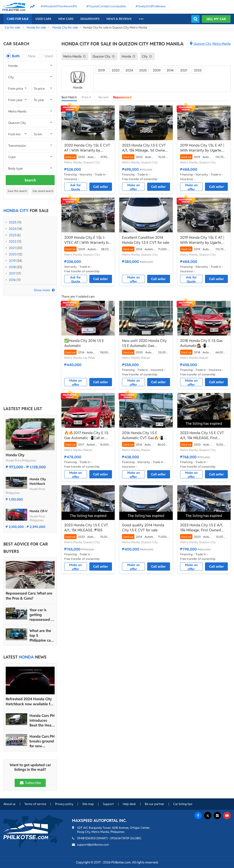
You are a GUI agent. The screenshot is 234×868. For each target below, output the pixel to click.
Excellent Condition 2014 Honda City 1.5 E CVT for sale (146, 240)
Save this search (17, 191)
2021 (12, 248)
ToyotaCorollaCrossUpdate (107, 6)
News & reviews (119, 19)
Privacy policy (64, 804)
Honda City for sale (65, 28)
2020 (13, 254)
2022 (13, 241)
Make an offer (134, 187)
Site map (88, 804)
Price (88, 97)
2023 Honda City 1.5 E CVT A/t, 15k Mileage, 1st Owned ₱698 (145, 148)
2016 (12, 280)
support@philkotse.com (93, 845)
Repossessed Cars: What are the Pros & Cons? (29, 596)
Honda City (15, 455)
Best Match (69, 97)
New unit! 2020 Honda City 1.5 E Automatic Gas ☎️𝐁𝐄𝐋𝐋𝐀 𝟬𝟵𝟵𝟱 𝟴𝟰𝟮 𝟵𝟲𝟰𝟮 (144, 343)
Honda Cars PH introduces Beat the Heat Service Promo (42, 720)
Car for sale (12, 28)
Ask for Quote (76, 187)
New (32, 56)
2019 (12, 261)
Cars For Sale (18, 19)
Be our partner (155, 804)
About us (9, 804)
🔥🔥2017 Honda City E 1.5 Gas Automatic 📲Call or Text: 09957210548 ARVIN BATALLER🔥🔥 (86, 435)
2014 (170, 70)
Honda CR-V (39, 511)
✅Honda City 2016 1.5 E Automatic (84, 343)
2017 (12, 273)
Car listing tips (183, 804)
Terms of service (35, 804)
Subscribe (30, 783)
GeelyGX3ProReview (152, 6)
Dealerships (90, 19)
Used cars (43, 19)
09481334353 (86, 838)
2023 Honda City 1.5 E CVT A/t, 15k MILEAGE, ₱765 (86, 528)
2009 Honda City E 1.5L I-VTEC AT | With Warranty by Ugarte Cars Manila (87, 240)
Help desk (129, 804)
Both (16, 56)
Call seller (101, 187)
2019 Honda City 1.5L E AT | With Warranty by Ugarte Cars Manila (202, 148)
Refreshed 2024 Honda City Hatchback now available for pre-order (30, 702)
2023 (13, 235)
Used (49, 56)
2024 (13, 229)
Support (108, 804)
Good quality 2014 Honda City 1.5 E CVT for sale (143, 528)
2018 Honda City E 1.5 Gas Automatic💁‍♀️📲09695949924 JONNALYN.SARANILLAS (201, 343)
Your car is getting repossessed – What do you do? (41, 615)
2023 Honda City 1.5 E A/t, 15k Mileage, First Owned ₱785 (202, 528)
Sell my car (216, 19)
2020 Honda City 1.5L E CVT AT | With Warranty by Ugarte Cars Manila (87, 148)
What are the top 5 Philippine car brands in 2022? (41, 636)
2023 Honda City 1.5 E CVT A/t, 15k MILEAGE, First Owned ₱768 (202, 435)
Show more (42, 290)
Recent (104, 97)
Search (30, 180)
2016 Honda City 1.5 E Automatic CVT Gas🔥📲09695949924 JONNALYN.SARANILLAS (143, 435)
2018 (12, 267)
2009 (157, 70)
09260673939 (120, 838)
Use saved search (43, 191)
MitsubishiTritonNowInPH (60, 6)
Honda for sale (36, 28)
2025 (13, 222)
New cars (66, 19)
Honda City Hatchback (38, 481)
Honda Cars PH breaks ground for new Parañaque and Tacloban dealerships (42, 741)
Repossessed (122, 97)
